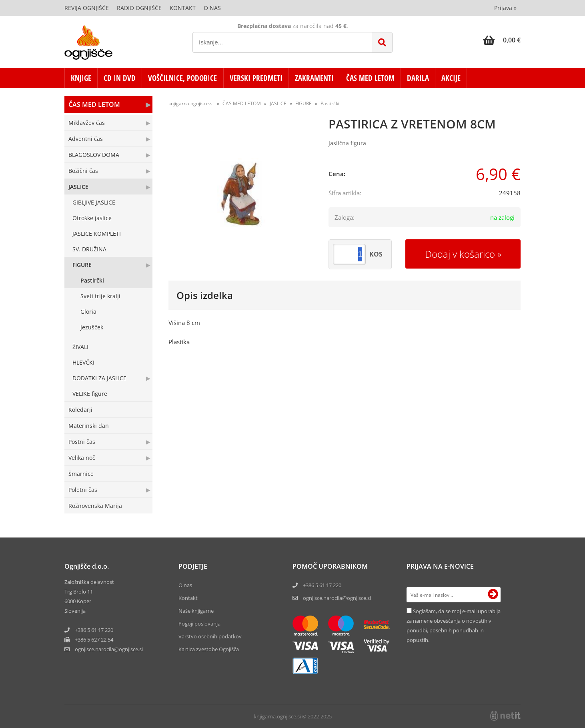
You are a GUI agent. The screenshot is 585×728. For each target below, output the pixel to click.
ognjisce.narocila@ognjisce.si (337, 598)
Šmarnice (81, 474)
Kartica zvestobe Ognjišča (209, 649)
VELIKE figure (90, 394)
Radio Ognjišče (139, 8)
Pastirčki (92, 280)
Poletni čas (83, 490)
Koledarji (80, 410)
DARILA (418, 78)
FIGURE (82, 265)
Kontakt (183, 8)
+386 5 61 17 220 (94, 630)
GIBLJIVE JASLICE (94, 202)
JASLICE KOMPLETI (97, 234)
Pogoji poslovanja (199, 624)
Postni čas (82, 442)
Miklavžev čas (87, 123)
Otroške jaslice (92, 218)
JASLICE (78, 187)
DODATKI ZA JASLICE (99, 378)
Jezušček (92, 327)
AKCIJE (451, 78)
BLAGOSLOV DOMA (94, 155)
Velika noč (82, 458)
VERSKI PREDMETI (256, 78)
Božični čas (83, 171)
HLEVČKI (83, 362)
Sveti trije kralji (100, 296)
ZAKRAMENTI (314, 78)
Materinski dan (89, 426)
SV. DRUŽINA (89, 249)
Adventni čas (86, 139)
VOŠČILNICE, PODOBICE (182, 78)
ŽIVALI (80, 347)
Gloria (88, 312)
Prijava (505, 8)
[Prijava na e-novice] (493, 595)
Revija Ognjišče (87, 8)
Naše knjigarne (196, 611)
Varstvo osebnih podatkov (210, 636)
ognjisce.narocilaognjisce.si (109, 649)
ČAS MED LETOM (370, 78)
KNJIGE (81, 78)
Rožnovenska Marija (95, 506)
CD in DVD (120, 78)
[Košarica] (502, 40)
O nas (212, 8)
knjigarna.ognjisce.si (191, 103)
